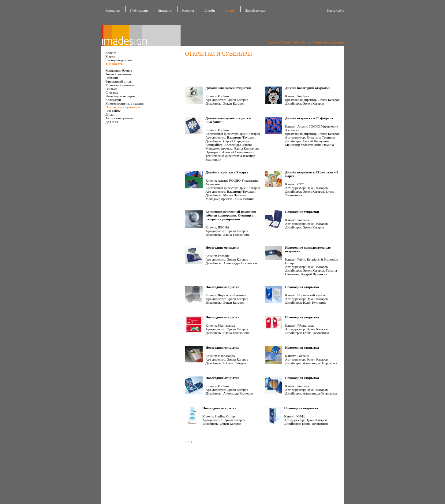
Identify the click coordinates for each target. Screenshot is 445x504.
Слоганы (112, 92)
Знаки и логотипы (118, 74)
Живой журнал (256, 10)
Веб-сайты (113, 111)
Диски (110, 114)
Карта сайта (336, 10)
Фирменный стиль (119, 81)
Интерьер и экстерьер (121, 96)
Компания (113, 10)
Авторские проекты (120, 118)
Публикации (139, 10)
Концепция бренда (119, 70)
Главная (273, 42)
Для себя (112, 122)
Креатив (188, 10)
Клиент (111, 53)
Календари (113, 100)
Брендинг (165, 10)
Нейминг (112, 78)
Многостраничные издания (125, 103)
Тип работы (302, 42)
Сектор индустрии (119, 60)
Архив (230, 10)
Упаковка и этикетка (120, 85)
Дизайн (210, 10)
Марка (110, 56)
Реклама (111, 89)
